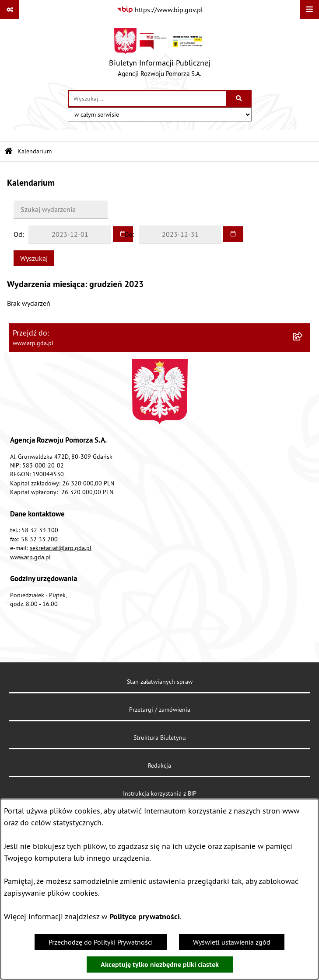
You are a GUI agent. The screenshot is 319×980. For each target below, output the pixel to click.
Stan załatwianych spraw (160, 682)
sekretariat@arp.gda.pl (61, 548)
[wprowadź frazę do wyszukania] (148, 99)
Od (18, 234)
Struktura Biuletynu (160, 738)
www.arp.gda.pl (30, 557)
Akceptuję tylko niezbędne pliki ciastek (160, 964)
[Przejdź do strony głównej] (160, 55)
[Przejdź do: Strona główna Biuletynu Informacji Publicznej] (9, 151)
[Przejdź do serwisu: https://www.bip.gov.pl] (160, 10)
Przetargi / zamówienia (160, 710)
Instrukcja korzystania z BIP (160, 793)
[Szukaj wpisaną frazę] (240, 99)
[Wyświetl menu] (309, 10)
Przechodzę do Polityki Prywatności (101, 942)
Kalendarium (35, 151)
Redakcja (159, 765)
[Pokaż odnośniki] (10, 10)
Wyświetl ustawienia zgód (232, 942)
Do (128, 234)
